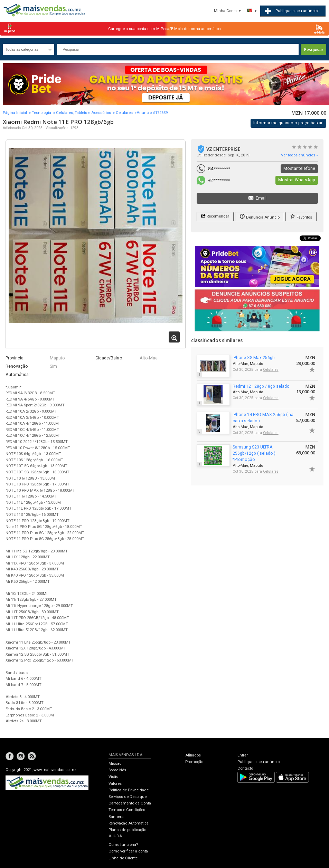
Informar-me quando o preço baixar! (288, 123)
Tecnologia (41, 113)
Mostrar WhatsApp (297, 180)
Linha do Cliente (123, 858)
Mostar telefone (299, 168)
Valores (115, 784)
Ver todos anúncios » (299, 155)
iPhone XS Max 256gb (254, 358)
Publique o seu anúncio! (259, 762)
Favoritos (301, 216)
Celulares (124, 113)
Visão (113, 777)
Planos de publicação (127, 830)
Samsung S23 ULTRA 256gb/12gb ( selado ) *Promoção (254, 453)
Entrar (243, 755)
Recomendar (215, 216)
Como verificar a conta (128, 851)
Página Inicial (15, 113)
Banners (116, 817)
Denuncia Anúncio (260, 216)
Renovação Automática (129, 823)
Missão (115, 764)
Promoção (194, 762)
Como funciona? (123, 845)
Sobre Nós (117, 770)
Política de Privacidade (129, 790)
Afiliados (193, 755)
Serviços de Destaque (128, 797)
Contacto (245, 768)
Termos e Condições (127, 810)
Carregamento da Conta (130, 803)
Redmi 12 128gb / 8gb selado (261, 386)
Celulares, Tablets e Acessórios (83, 113)
